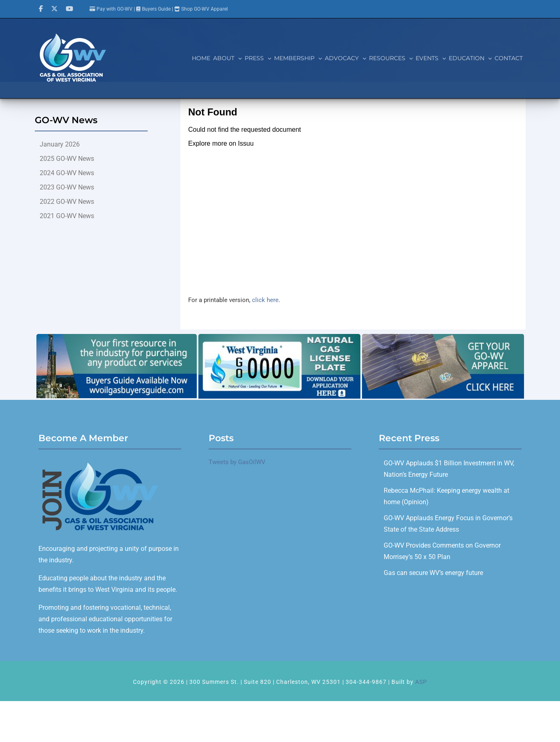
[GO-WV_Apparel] (443, 337)
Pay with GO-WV (111, 9)
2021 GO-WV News (67, 216)
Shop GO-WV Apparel (205, 9)
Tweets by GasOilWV (237, 462)
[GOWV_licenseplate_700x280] (279, 337)
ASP (421, 682)
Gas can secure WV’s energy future (433, 573)
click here (265, 300)
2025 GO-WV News (67, 159)
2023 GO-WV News (67, 187)
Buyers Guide (156, 9)
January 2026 (60, 144)
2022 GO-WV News (67, 202)
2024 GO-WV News (67, 173)
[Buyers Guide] (117, 337)
